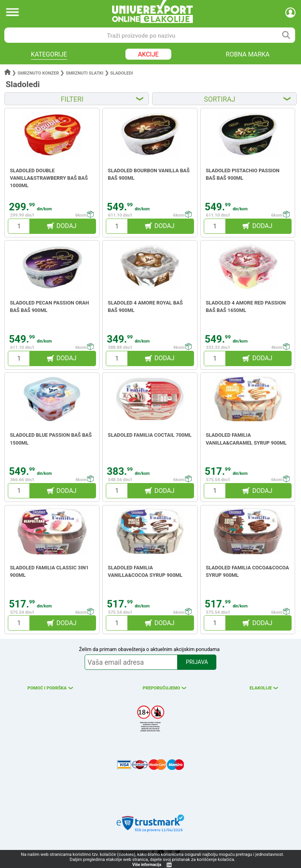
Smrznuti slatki (85, 73)
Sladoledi (121, 73)
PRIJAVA (197, 662)
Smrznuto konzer (38, 73)
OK (169, 865)
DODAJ (66, 226)
